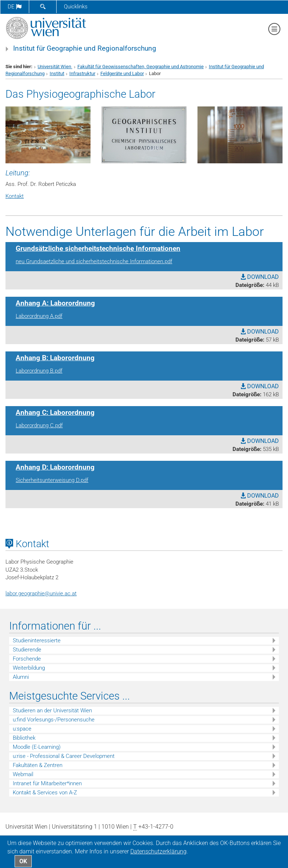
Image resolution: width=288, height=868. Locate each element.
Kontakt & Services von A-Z (45, 793)
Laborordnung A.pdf (39, 316)
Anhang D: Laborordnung (55, 467)
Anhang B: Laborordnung (55, 358)
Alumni (21, 677)
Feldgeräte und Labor (122, 73)
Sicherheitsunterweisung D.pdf (52, 480)
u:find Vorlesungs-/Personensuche (54, 720)
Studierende (27, 650)
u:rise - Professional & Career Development (64, 756)
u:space (22, 729)
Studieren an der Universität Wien (52, 711)
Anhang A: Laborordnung (55, 303)
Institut (57, 73)
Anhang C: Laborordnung (55, 413)
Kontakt (15, 196)
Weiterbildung (29, 668)
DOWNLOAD (260, 277)
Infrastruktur (82, 73)
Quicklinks (76, 7)
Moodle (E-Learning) (37, 747)
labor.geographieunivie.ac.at (41, 593)
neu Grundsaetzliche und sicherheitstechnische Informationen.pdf (94, 261)
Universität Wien (55, 67)
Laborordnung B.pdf (39, 371)
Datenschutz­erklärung (158, 851)
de (15, 7)
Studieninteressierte (37, 641)
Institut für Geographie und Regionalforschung (85, 48)
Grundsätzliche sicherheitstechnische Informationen (98, 249)
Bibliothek (24, 738)
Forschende (27, 659)
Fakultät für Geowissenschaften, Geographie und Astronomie (141, 67)
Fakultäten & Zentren (38, 765)
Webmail (23, 774)
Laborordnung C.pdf (39, 425)
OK (23, 861)
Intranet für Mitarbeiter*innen (47, 783)
